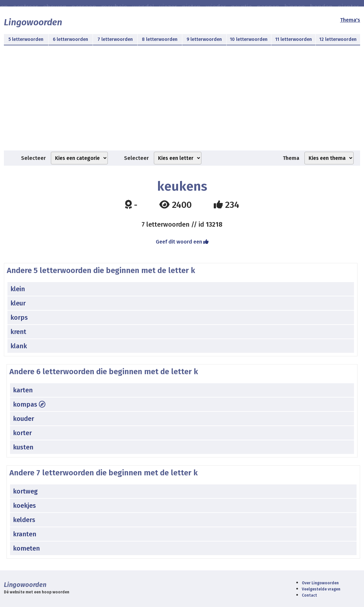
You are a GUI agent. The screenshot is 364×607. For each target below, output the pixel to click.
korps (19, 317)
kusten (23, 447)
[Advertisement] (182, 102)
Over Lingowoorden (320, 583)
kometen (26, 548)
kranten (25, 534)
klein (18, 289)
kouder (23, 419)
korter (22, 433)
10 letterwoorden (249, 39)
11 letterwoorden (294, 39)
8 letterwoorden (160, 39)
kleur (18, 303)
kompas (29, 404)
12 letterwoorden (338, 39)
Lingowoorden (33, 22)
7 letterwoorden (115, 39)
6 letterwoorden (70, 39)
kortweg (25, 491)
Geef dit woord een (182, 242)
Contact (309, 595)
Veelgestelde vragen (321, 589)
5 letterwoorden (26, 39)
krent (18, 332)
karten (23, 390)
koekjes (24, 506)
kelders (24, 520)
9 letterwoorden (204, 39)
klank (19, 346)
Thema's (350, 20)
